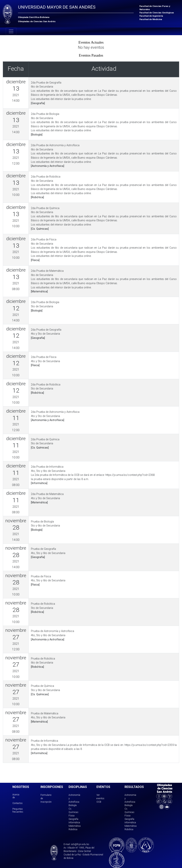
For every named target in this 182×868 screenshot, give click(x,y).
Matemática (75, 826)
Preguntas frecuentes (18, 810)
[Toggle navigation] (11, 31)
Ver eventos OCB (100, 798)
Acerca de (16, 796)
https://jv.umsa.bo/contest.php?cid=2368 (130, 475)
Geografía (73, 819)
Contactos (17, 803)
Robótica (73, 829)
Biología (73, 805)
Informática (74, 822)
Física (72, 816)
